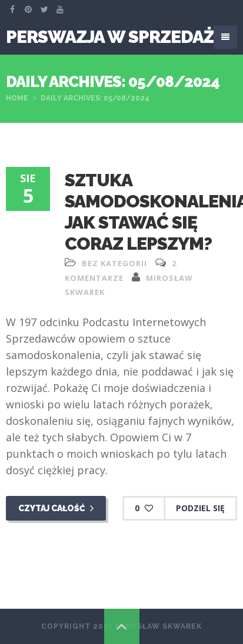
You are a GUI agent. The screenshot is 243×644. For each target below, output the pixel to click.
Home (17, 98)
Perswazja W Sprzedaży (116, 37)
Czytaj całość (56, 508)
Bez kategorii (114, 263)
